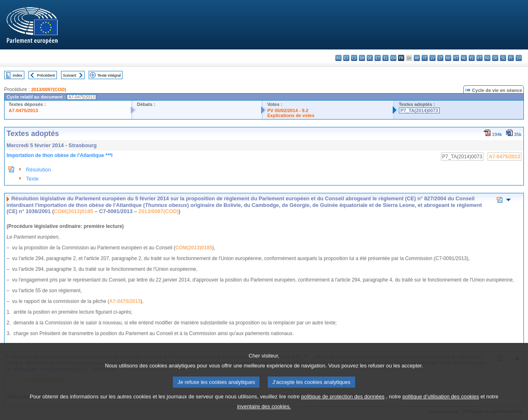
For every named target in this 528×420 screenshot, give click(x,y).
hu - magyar (448, 58)
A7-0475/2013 (23, 110)
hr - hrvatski (417, 58)
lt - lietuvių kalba (440, 58)
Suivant (70, 75)
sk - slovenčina (495, 58)
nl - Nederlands (464, 58)
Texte (32, 179)
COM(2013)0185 (74, 211)
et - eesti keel (378, 58)
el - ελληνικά (385, 58)
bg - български (338, 58)
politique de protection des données (343, 405)
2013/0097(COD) (48, 89)
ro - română (487, 58)
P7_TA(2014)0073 (419, 110)
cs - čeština (354, 58)
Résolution (38, 170)
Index (18, 75)
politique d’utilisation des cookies (441, 405)
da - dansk (362, 58)
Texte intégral (109, 75)
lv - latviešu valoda (433, 58)
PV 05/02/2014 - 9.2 (288, 110)
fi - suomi (511, 58)
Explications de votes (291, 115)
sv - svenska (519, 58)
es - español (346, 58)
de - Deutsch (370, 58)
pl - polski (472, 58)
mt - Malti (456, 58)
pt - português (480, 58)
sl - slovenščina (503, 58)
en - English (393, 58)
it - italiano (425, 58)
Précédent (46, 75)
